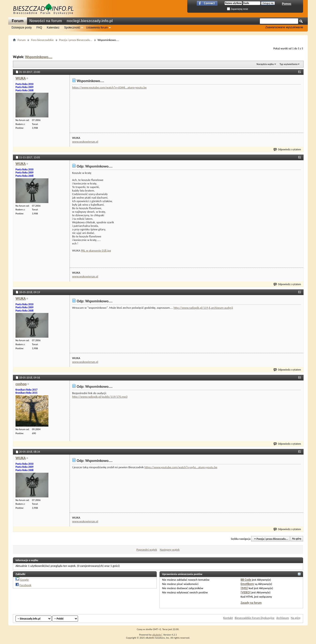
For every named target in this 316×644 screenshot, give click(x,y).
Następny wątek (170, 550)
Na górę (297, 539)
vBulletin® (157, 635)
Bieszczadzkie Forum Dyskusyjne (255, 618)
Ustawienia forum (97, 28)
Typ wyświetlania (289, 64)
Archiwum (283, 618)
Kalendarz (53, 28)
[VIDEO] (246, 592)
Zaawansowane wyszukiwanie (284, 27)
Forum (18, 21)
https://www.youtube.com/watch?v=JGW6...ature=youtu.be (109, 87)
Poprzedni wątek (147, 550)
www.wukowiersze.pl (85, 142)
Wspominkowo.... (39, 57)
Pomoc (287, 4)
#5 (300, 451)
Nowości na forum (46, 21)
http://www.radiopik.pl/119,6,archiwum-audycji (203, 308)
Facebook (25, 585)
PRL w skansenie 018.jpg (96, 250)
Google (24, 580)
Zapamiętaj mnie (238, 9)
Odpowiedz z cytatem (287, 150)
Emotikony (247, 584)
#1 (300, 72)
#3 (300, 292)
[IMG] (244, 588)
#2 (300, 157)
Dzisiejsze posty (22, 28)
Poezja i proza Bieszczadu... (76, 40)
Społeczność (72, 28)
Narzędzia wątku (265, 64)
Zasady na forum (251, 603)
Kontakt (228, 618)
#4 (300, 377)
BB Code (246, 580)
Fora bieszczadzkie (42, 40)
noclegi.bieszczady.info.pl (90, 21)
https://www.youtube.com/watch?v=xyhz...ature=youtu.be (181, 467)
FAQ (39, 28)
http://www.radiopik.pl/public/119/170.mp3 (100, 397)
